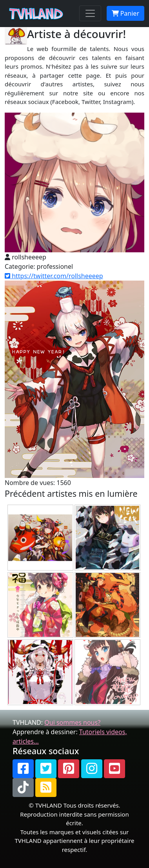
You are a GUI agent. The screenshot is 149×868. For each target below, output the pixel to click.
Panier (125, 13)
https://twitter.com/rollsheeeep (54, 276)
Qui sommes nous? (72, 722)
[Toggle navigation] (90, 13)
